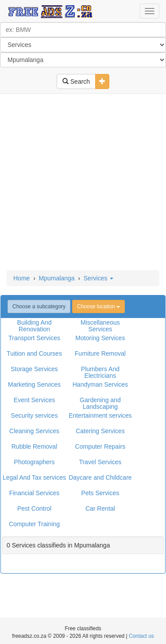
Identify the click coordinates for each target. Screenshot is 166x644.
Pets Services (100, 493)
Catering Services (100, 431)
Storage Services (34, 369)
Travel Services (100, 462)
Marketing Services (34, 384)
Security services (35, 415)
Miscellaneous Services (100, 326)
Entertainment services (100, 415)
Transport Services (34, 338)
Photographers (35, 462)
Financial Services (35, 493)
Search (76, 81)
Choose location (98, 306)
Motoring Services (100, 338)
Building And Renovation (35, 326)
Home (21, 278)
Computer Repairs (100, 446)
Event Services (34, 400)
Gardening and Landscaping (100, 403)
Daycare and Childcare (100, 477)
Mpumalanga (57, 278)
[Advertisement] (83, 183)
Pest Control (34, 508)
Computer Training (34, 524)
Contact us (141, 636)
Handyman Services (100, 384)
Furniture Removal (100, 353)
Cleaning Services (34, 431)
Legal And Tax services (34, 477)
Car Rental (100, 508)
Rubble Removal (35, 446)
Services (99, 278)
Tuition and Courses (34, 353)
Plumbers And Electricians (100, 372)
